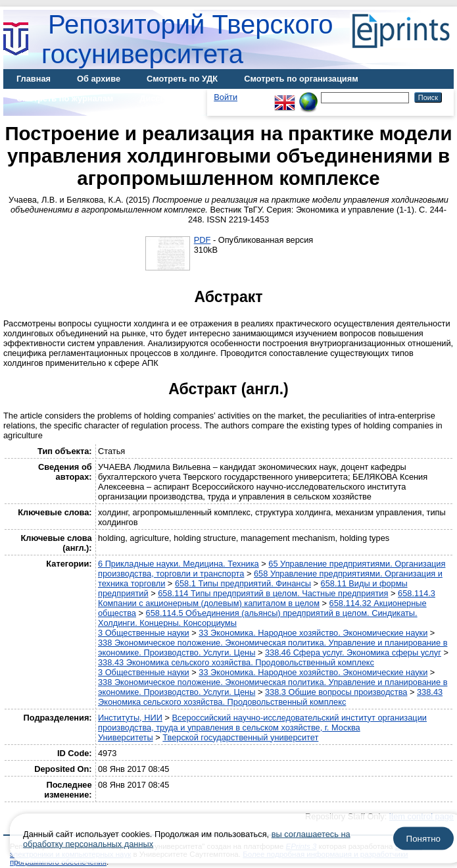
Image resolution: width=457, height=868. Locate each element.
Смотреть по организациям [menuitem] (301, 79)
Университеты (126, 737)
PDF (203, 240)
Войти (226, 97)
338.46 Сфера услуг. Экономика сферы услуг (353, 652)
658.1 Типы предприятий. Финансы (243, 583)
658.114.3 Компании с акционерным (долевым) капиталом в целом (267, 598)
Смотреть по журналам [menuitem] (65, 98)
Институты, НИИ (130, 718)
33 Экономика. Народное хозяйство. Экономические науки (313, 633)
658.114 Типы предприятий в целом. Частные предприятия (273, 593)
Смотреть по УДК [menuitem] (182, 79)
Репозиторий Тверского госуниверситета (187, 39)
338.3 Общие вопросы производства (336, 692)
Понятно (423, 839)
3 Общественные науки (144, 633)
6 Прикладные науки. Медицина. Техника (179, 564)
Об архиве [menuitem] (99, 79)
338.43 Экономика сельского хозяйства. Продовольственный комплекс (236, 662)
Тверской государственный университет (240, 737)
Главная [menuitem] (34, 79)
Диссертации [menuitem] (167, 98)
